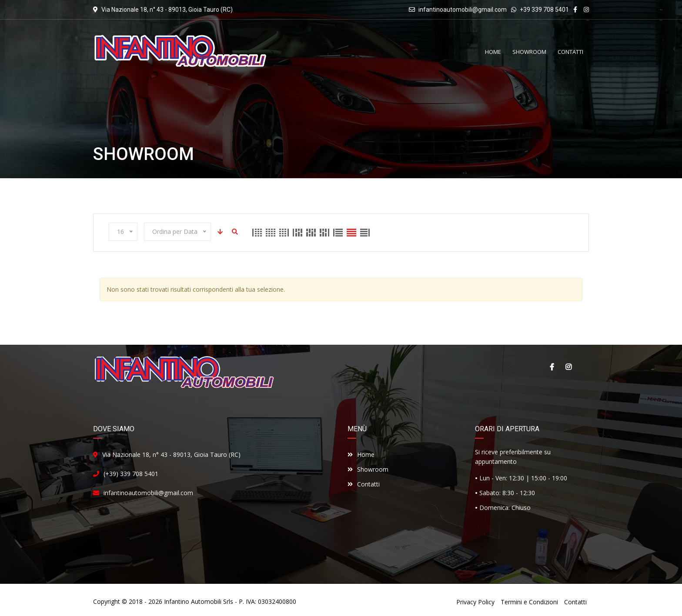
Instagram (568, 367)
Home (361, 455)
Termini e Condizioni (529, 602)
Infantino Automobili (193, 601)
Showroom (368, 469)
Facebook (552, 367)
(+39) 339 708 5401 (131, 474)
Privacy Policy (475, 602)
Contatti (364, 484)
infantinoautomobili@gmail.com (463, 10)
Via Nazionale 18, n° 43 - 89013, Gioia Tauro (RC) (171, 455)
